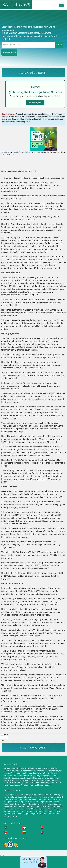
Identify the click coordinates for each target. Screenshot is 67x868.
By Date (16, 152)
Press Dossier (5, 152)
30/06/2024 (26, 152)
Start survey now (35, 103)
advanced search (9, 52)
